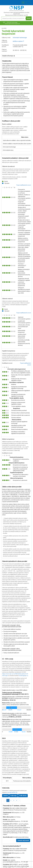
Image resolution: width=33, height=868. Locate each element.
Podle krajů (13, 796)
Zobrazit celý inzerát (23, 840)
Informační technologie (12, 22)
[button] (5, 800)
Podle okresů (23, 796)
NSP (4, 22)
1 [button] (8, 800)
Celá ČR (5, 796)
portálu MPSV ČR (12, 792)
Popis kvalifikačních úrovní (24, 185)
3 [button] (14, 800)
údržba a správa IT (18, 41)
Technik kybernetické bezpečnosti (12, 24)
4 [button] (17, 800)
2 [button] (11, 800)
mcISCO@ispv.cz (23, 676)
